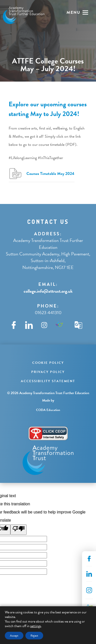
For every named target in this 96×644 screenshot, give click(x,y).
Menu (74, 12)
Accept (14, 636)
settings (36, 626)
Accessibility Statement (48, 381)
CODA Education (48, 410)
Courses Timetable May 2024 (50, 174)
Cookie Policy (48, 363)
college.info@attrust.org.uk (48, 291)
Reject (34, 636)
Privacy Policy (48, 372)
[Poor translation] (19, 530)
